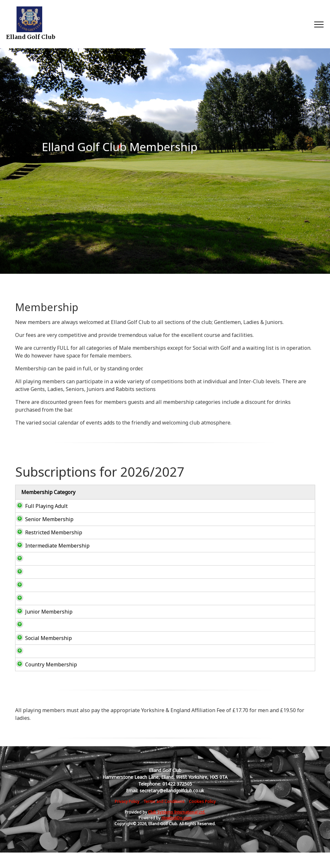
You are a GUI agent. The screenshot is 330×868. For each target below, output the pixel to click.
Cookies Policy (202, 817)
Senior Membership (43, 519)
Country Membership (45, 676)
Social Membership (42, 646)
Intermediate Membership (35, 549)
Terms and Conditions (164, 817)
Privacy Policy (127, 817)
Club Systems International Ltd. (177, 828)
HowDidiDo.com (176, 833)
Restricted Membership (47, 532)
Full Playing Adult (40, 506)
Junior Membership (42, 619)
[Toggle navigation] (319, 24)
